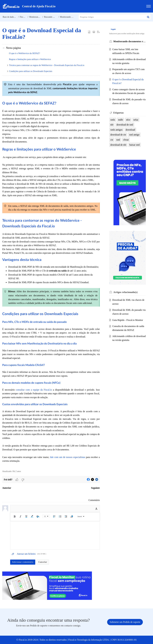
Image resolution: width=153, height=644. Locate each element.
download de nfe (119, 145)
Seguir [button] (113, 29)
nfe (112, 125)
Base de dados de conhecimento (16, 17)
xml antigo (134, 135)
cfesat (126, 140)
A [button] (96, 509)
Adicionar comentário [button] (23, 562)
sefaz (136, 120)
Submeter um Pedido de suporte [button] (125, 622)
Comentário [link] (94, 500)
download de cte (118, 135)
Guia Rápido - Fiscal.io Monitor (128, 319)
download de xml (125, 125)
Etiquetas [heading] (119, 113)
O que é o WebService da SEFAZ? (25, 53)
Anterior (7, 488)
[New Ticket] (125, 622)
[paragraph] (51, 273)
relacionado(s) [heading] (126, 291)
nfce (128, 120)
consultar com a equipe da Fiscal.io (34, 390)
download (131, 130)
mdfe (121, 120)
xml (118, 140)
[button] (148, 17)
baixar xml (135, 145)
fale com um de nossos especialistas (68, 457)
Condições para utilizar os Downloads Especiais (31, 71)
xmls (113, 120)
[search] (115, 17)
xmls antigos (117, 130)
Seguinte (95, 488)
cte (112, 140)
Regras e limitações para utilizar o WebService (30, 59)
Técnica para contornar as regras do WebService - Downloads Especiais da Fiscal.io (47, 65)
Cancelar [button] (43, 562)
